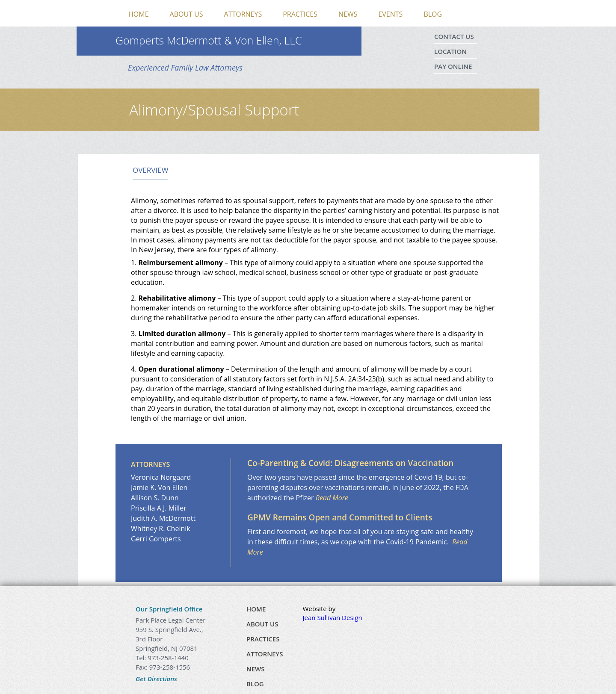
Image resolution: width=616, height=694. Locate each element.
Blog (433, 14)
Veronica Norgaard (161, 477)
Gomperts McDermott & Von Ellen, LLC (209, 40)
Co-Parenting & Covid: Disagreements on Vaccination (350, 463)
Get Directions (156, 679)
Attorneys (243, 14)
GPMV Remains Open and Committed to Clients (340, 517)
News (348, 14)
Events (390, 14)
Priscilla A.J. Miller (159, 508)
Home (139, 14)
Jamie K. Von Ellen (159, 487)
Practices (300, 14)
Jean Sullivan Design (333, 617)
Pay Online (453, 66)
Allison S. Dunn (155, 498)
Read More (332, 498)
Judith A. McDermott (163, 518)
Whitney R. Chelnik (161, 529)
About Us (187, 14)
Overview (150, 170)
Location (450, 51)
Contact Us (454, 36)
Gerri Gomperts (156, 539)
